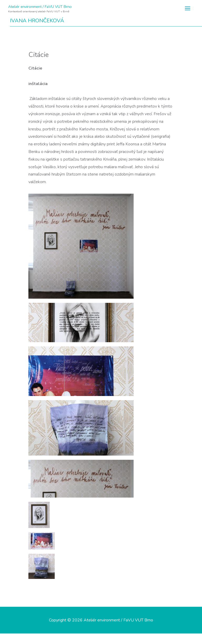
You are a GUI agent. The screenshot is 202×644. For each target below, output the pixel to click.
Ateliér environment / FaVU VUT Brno (40, 7)
